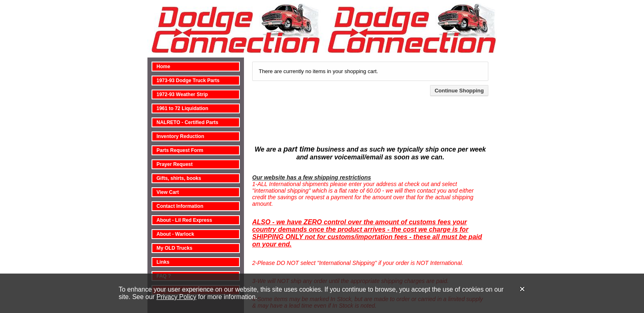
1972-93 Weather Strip (182, 94)
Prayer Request (175, 164)
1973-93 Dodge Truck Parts (188, 81)
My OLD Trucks (174, 248)
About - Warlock (175, 234)
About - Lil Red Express (184, 220)
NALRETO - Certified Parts (187, 122)
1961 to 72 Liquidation (182, 108)
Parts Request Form (180, 150)
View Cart (168, 192)
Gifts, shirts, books (179, 178)
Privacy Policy (176, 297)
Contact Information (180, 206)
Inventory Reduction (180, 136)
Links (163, 262)
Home (163, 67)
